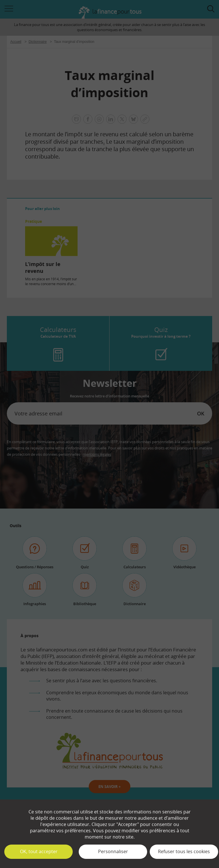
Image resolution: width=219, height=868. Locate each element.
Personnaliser (113, 851)
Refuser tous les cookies (184, 851)
